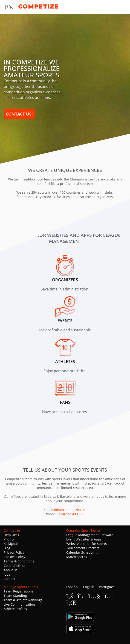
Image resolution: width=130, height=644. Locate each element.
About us (11, 570)
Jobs (7, 574)
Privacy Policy (14, 552)
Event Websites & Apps (84, 539)
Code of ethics (15, 566)
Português (107, 587)
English (89, 587)
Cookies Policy (14, 557)
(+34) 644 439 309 (71, 514)
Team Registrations (19, 591)
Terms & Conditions (19, 561)
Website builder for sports (87, 544)
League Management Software (90, 535)
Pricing (9, 539)
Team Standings (16, 596)
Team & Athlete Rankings (23, 600)
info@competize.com (70, 510)
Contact (10, 579)
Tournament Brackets (83, 548)
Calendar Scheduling (82, 552)
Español (72, 587)
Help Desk (11, 535)
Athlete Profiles (15, 609)
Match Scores (77, 557)
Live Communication (19, 604)
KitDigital (11, 544)
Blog (7, 548)
